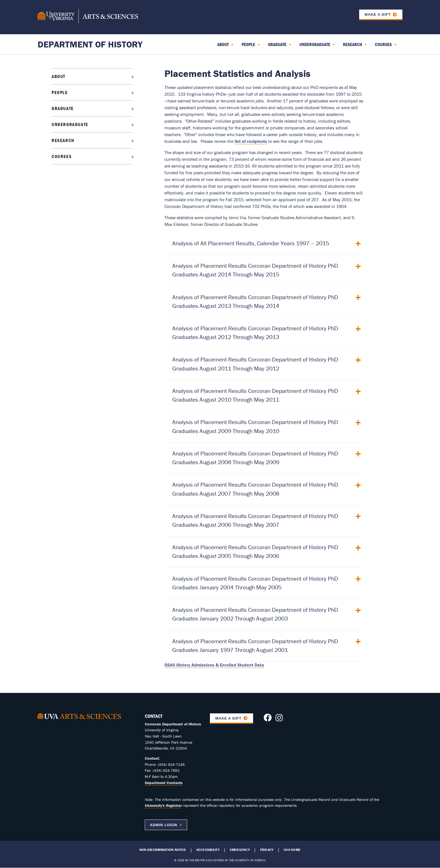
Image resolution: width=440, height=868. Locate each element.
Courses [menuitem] (386, 46)
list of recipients (251, 141)
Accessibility (208, 850)
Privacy (267, 850)
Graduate (63, 108)
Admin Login (163, 825)
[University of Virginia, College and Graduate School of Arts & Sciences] (88, 17)
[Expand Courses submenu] (131, 156)
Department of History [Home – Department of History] (90, 44)
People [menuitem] (251, 46)
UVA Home (292, 850)
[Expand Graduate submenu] (131, 108)
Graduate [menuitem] (280, 46)
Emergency (240, 850)
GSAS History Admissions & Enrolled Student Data (214, 665)
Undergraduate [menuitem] (317, 46)
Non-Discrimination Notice (163, 850)
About (59, 76)
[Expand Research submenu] (131, 140)
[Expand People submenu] (131, 92)
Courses (62, 156)
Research (63, 140)
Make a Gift (378, 14)
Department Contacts (164, 783)
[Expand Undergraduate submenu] (131, 124)
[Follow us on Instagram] (279, 719)
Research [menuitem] (355, 46)
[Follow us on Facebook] (268, 719)
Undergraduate (70, 124)
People (60, 92)
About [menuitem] (225, 46)
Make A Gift (228, 718)
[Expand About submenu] (131, 76)
